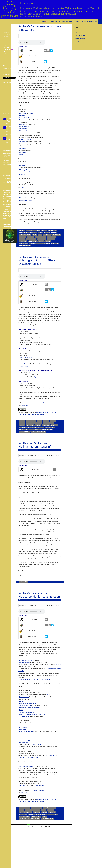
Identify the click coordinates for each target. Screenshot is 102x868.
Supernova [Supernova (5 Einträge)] (6, 215)
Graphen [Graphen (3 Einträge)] (5, 189)
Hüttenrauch (23, 116)
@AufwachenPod (40, 786)
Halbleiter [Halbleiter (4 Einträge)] (5, 191)
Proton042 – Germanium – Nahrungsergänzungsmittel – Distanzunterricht (37, 260)
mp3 (4, 65)
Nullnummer (23, 582)
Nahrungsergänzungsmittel (35, 427)
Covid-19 (47, 233)
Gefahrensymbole (36, 744)
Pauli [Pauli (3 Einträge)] (12, 197)
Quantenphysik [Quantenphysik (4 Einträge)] (11, 206)
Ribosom (22, 174)
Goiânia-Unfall (50, 755)
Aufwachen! (22, 786)
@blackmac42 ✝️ (9, 50)
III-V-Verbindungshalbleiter (28, 703)
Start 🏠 (44, 22)
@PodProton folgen (7, 82)
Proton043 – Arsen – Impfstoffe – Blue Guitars (40, 28)
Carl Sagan (42, 714)
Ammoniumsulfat (37, 808)
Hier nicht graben (25, 740)
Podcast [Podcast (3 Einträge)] (4, 204)
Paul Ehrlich (33, 241)
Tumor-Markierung (25, 705)
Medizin (22, 239)
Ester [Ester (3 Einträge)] (8, 187)
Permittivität (24, 430)
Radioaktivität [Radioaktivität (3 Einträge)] (13, 208)
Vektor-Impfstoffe (25, 172)
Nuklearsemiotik (25, 817)
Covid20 (53, 421)
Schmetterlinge (24, 716)
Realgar (32, 113)
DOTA (21, 710)
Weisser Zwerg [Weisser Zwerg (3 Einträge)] (14, 217)
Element (54, 233)
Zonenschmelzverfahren (27, 357)
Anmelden (78, 32)
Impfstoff (23, 237)
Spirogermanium (24, 432)
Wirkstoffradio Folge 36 (27, 766)
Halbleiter (54, 425)
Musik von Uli (7, 52)
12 (41, 826)
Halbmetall (47, 235)
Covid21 (22, 423)
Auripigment (23, 113)
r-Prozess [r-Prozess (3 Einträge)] (5, 208)
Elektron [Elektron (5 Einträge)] (10, 185)
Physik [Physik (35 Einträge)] (11, 201)
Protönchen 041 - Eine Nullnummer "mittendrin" (11, 139)
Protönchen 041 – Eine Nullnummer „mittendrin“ (35, 445)
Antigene (22, 165)
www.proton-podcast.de (37, 403)
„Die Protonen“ (54, 22)
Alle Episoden (67, 22)
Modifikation (42, 239)
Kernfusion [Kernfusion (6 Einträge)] (11, 191)
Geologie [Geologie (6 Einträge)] (12, 187)
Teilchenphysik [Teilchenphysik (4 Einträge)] (6, 217)
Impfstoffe (31, 237)
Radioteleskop (34, 430)
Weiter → (48, 826)
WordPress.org (79, 42)
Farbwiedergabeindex (26, 731)
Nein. (48, 695)
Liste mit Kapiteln (8, 39)
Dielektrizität (24, 366)
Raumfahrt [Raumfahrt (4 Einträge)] (5, 210)
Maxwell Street (24, 198)
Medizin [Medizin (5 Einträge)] (13, 195)
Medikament (52, 237)
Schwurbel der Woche (46, 430)
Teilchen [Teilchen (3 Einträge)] (11, 215)
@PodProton (25, 405)
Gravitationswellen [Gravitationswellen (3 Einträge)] (11, 189)
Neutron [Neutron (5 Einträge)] (9, 197)
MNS (56, 814)
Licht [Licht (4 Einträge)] (9, 195)
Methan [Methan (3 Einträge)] (4, 197)
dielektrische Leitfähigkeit (34, 423)
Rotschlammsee (24, 697)
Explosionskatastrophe (26, 660)
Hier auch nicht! (24, 742)
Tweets (77, 22)
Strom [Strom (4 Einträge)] (10, 213)
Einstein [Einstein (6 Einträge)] (5, 185)
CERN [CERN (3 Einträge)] (4, 182)
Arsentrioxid (24, 233)
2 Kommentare (24, 450)
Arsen (32, 105)
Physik (45, 817)
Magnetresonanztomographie (29, 714)
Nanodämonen (25, 364)
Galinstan (22, 701)
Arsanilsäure (23, 142)
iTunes (11, 68)
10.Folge (58, 664)
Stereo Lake (55, 243)
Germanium (46, 425)
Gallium (22, 425)
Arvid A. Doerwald (8, 54)
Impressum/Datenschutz (89, 22)
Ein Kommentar (25, 600)
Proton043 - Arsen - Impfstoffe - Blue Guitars (11, 120)
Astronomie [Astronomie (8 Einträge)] (7, 176)
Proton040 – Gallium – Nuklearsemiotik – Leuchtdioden (39, 595)
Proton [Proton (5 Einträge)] (5, 206)
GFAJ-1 (22, 155)
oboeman (5, 154)
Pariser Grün (23, 241)
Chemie (41, 233)
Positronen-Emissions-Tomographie (30, 708)
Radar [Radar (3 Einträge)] (8, 208)
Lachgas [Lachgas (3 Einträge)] (12, 193)
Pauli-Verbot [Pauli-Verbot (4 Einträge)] (12, 198)
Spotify (23, 187)
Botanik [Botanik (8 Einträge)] (13, 178)
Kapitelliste (6, 37)
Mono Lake (23, 152)
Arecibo (22, 421)
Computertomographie (26, 712)
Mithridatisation (24, 126)
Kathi (5, 56)
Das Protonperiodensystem (10, 34)
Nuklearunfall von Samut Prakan (28, 757)
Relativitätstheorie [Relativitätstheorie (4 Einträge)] (8, 211)
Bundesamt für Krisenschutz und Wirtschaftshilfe (35, 679)
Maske (51, 814)
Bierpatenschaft (31, 421)
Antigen (22, 230)
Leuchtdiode (23, 727)
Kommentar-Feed (80, 39)
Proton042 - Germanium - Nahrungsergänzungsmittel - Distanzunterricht (11, 130)
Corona (46, 421)
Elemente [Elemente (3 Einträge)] (5, 187)
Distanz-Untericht (49, 423)
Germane (38, 425)
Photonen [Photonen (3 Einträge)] (5, 202)
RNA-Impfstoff (24, 170)
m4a (4, 67)
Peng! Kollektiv (36, 817)
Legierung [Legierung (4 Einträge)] (5, 195)
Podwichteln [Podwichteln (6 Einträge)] (10, 204)
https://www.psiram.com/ (41, 377)
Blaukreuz (22, 120)
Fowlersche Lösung (25, 139)
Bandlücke (23, 729)
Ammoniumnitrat (25, 662)
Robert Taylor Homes (26, 200)
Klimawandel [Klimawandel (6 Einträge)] (7, 193)
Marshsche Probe (25, 131)
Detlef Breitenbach (8, 47)
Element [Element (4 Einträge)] (15, 185)
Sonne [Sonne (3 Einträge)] (14, 211)
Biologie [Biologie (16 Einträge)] (6, 178)
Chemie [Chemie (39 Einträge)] (10, 182)
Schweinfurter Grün (25, 118)
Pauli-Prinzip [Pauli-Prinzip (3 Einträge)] (6, 198)
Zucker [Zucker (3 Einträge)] (4, 219)
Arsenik (22, 124)
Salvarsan (22, 144)
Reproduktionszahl (47, 819)
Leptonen (23, 427)
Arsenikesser (23, 129)
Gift (40, 235)
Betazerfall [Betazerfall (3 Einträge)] (13, 176)
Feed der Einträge (80, 35)
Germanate (30, 425)
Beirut (54, 808)
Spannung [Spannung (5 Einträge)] (5, 213)
